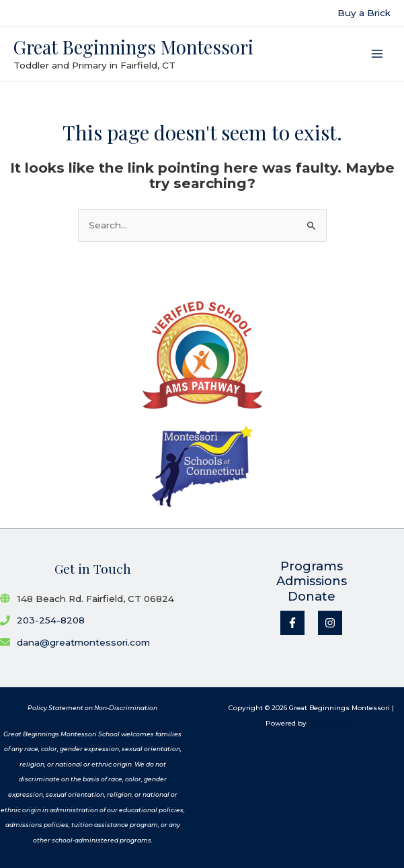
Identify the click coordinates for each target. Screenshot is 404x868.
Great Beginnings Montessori (133, 47)
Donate (312, 597)
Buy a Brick (364, 13)
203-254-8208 (51, 620)
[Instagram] (330, 623)
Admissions (312, 581)
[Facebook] (292, 623)
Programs (312, 566)
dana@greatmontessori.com (83, 642)
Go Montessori (333, 723)
